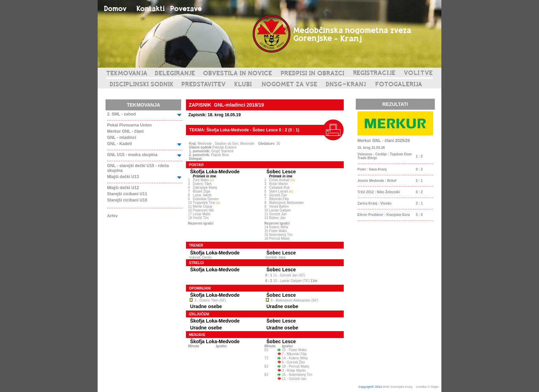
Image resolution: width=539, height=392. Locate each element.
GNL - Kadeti (119, 144)
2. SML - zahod (121, 114)
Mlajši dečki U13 (123, 177)
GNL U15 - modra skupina (132, 155)
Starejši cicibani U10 (127, 200)
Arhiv (112, 216)
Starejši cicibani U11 (127, 194)
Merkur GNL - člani (125, 131)
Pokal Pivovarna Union (129, 125)
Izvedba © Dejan (428, 387)
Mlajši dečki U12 (123, 188)
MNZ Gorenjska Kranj (398, 387)
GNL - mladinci (121, 138)
